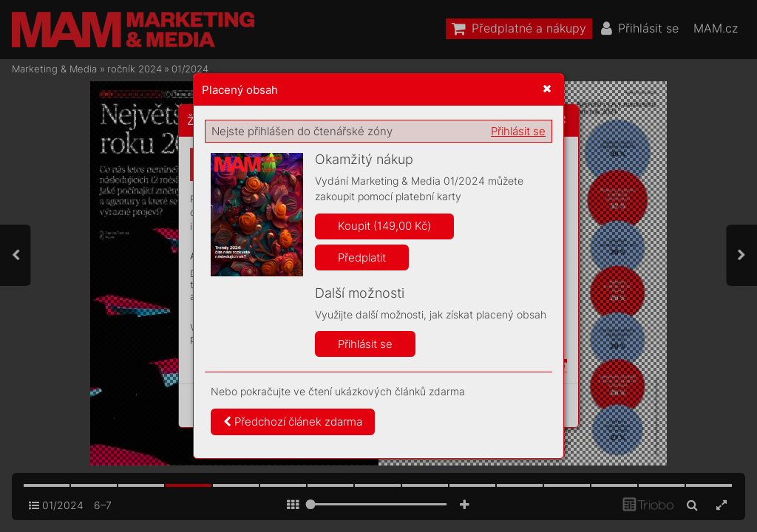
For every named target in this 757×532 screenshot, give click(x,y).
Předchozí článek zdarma (293, 422)
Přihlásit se (518, 131)
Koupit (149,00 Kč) (384, 226)
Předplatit (362, 258)
